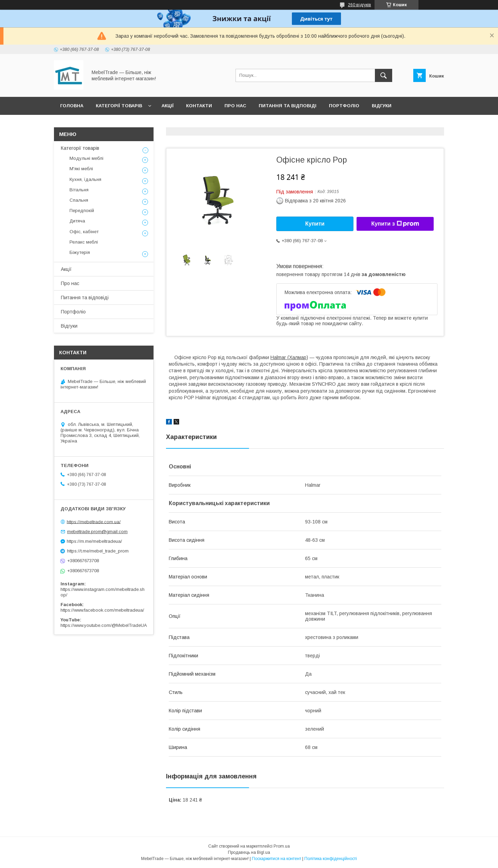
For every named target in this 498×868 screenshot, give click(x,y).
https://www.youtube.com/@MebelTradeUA (104, 625)
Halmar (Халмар (288, 357)
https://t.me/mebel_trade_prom (98, 551)
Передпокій (82, 211)
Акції (168, 106)
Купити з (395, 224)
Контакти (199, 106)
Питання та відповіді (288, 106)
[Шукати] (384, 75)
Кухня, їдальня (85, 179)
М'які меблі (81, 169)
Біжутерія (80, 252)
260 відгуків (359, 5)
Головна (72, 106)
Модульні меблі (86, 158)
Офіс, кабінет (84, 232)
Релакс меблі (84, 242)
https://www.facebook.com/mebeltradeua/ (102, 610)
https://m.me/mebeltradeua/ (94, 541)
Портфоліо (344, 106)
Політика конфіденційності (331, 859)
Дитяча (77, 221)
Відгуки (382, 106)
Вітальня (79, 190)
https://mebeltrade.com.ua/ (94, 522)
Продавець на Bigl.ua (249, 852)
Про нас (235, 106)
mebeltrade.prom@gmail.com (97, 532)
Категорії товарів (119, 106)
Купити (315, 224)
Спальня (79, 200)
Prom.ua (282, 846)
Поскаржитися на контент (276, 859)
